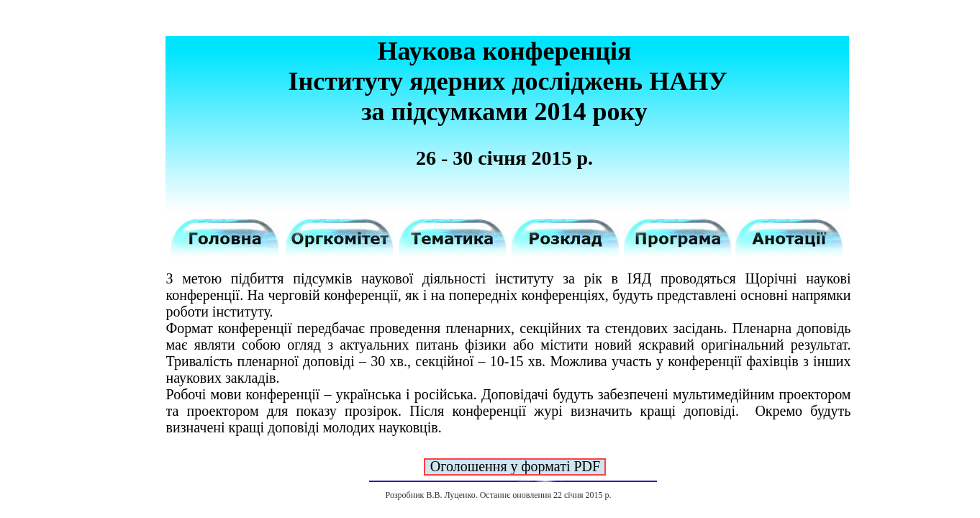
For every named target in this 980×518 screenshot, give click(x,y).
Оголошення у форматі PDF (515, 466)
